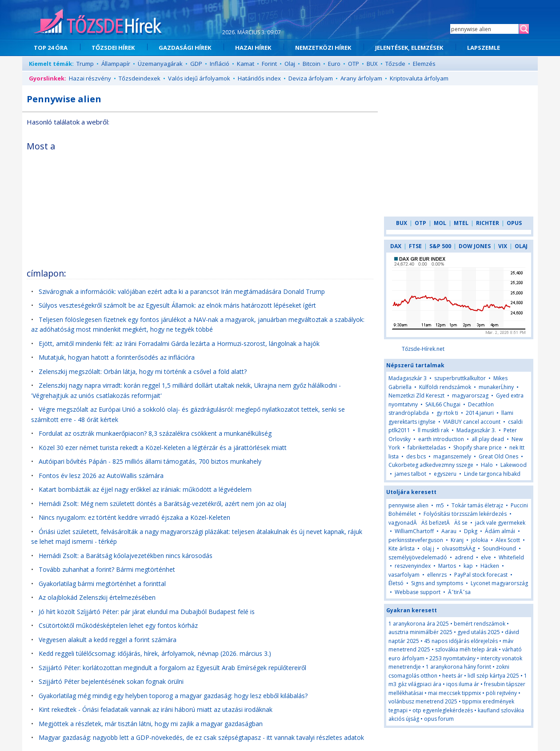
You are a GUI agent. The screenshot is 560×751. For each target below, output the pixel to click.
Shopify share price (478, 448)
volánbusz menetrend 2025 (423, 701)
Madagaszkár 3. (476, 430)
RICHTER (488, 223)
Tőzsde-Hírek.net (423, 349)
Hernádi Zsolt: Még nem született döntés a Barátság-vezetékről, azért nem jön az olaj (162, 504)
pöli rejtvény (501, 693)
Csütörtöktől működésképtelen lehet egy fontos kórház (118, 625)
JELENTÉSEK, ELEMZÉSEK (409, 48)
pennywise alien (408, 505)
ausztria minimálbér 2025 (420, 632)
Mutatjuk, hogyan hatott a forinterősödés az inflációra (117, 357)
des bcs (416, 456)
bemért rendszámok (480, 624)
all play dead (488, 439)
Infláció (220, 64)
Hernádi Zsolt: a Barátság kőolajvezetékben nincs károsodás (126, 556)
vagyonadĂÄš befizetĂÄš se (428, 523)
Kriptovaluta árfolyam (419, 78)
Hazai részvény (90, 78)
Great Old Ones (498, 456)
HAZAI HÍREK (253, 48)
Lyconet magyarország (499, 583)
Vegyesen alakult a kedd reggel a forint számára (108, 640)
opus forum (439, 719)
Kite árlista (402, 548)
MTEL (461, 223)
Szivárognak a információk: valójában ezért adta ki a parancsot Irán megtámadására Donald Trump (182, 291)
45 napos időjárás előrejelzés (461, 641)
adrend (464, 557)
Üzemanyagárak (160, 64)
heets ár (452, 676)
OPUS (514, 223)
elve (486, 557)
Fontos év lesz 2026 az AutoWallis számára (101, 476)
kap (468, 566)
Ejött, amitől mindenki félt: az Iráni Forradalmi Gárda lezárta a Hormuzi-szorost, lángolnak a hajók (179, 343)
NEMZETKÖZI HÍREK (323, 48)
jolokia (480, 540)
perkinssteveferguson (416, 540)
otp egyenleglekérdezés (443, 710)
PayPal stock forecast (481, 575)
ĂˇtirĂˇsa (459, 592)
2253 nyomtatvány (452, 658)
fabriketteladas (427, 448)
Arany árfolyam (361, 78)
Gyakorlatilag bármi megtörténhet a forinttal (102, 584)
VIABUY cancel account (472, 422)
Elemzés (424, 64)
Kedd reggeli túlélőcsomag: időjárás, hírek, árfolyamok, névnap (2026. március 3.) (155, 653)
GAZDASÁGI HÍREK (185, 48)
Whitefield (511, 557)
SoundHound (499, 548)
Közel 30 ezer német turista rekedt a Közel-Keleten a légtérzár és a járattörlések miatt (163, 448)
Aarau (449, 531)
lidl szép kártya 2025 (493, 676)
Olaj (290, 64)
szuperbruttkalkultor (460, 378)
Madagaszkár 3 (408, 378)
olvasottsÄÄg (458, 548)
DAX (396, 246)
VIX (503, 246)
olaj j (428, 548)
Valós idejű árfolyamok (199, 78)
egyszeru (445, 474)
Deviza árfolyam (311, 78)
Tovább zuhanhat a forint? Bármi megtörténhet (107, 569)
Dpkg (471, 531)
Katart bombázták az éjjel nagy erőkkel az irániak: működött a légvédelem (145, 489)
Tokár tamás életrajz (477, 505)
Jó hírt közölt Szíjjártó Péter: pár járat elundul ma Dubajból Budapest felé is (147, 612)
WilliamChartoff (414, 531)
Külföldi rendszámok (445, 387)
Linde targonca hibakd (492, 474)
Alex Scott (508, 540)
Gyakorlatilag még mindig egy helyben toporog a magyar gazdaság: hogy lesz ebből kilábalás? (173, 696)
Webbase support (418, 592)
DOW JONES (475, 246)
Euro (334, 64)
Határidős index (259, 78)
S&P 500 (440, 246)
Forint (269, 64)
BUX (372, 64)
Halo (487, 465)
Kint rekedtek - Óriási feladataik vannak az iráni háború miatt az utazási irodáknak (156, 709)
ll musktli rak (433, 430)
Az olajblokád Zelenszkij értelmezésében (97, 597)
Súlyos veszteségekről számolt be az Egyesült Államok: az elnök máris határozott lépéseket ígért (177, 305)
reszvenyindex (413, 566)
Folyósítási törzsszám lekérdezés (465, 514)
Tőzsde (395, 64)
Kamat (246, 64)
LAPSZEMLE (484, 48)
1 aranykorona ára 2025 (419, 624)
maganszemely (452, 456)
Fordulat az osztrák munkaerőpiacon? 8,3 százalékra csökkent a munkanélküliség (155, 433)
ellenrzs (437, 575)
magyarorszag (470, 396)
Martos (447, 566)
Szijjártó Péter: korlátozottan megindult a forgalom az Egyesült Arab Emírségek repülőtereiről (172, 668)
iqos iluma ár (463, 684)
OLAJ (521, 246)
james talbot (410, 474)
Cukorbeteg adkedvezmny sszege (431, 465)
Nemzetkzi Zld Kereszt (416, 396)
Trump (85, 64)
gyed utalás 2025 (479, 632)
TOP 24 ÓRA (51, 48)
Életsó (396, 583)
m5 (440, 505)
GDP (196, 64)
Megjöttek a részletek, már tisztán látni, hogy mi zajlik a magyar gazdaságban (151, 724)
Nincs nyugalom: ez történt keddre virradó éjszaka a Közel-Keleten (134, 517)
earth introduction (441, 439)
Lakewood (514, 465)
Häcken (490, 566)
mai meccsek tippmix (454, 693)
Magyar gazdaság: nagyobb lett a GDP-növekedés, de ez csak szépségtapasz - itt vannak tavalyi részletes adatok (201, 737)
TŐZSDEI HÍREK (113, 48)
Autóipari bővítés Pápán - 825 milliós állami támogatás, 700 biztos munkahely (150, 461)
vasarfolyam (404, 575)
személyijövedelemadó (418, 557)
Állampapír (116, 64)
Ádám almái (500, 531)
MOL (440, 223)
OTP (354, 64)
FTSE (415, 246)
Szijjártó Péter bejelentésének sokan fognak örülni (111, 681)
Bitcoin (312, 64)
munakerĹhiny (496, 387)
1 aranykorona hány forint (458, 667)
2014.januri (480, 413)
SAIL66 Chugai (443, 404)
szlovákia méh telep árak (466, 649)
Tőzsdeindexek (140, 78)
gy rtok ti (447, 413)
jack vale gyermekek (500, 523)
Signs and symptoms (437, 583)
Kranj (457, 540)
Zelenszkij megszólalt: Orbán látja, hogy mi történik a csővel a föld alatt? (143, 371)
